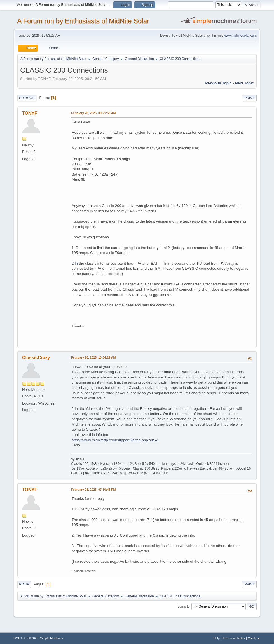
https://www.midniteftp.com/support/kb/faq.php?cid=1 (115, 440)
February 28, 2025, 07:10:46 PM (93, 490)
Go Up (24, 584)
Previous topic (218, 83)
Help (217, 638)
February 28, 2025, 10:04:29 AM (93, 357)
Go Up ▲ (254, 638)
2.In (75, 263)
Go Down (27, 98)
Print (249, 98)
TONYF (30, 113)
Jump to (184, 606)
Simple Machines (51, 638)
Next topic (244, 83)
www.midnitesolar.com (240, 36)
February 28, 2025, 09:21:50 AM (93, 113)
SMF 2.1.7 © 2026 (26, 638)
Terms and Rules (234, 638)
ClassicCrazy (36, 358)
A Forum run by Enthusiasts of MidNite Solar (83, 21)
